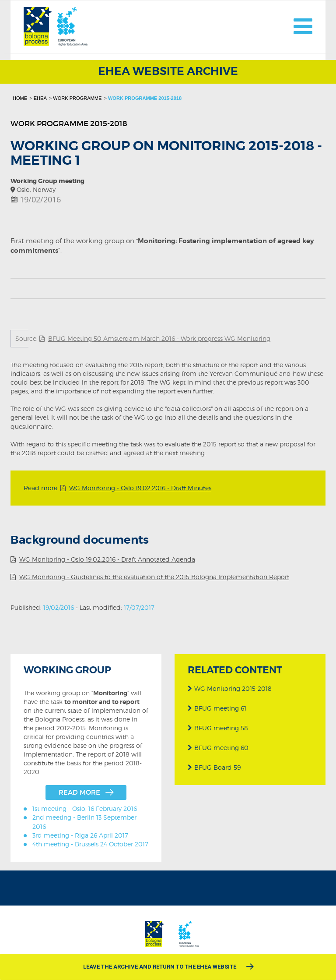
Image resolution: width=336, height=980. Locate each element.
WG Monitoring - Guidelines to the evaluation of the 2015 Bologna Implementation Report (154, 577)
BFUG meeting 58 (217, 728)
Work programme (77, 98)
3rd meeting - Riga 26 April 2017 (80, 835)
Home (20, 98)
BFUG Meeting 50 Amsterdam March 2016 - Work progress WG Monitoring (159, 338)
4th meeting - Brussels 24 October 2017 (90, 844)
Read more (79, 792)
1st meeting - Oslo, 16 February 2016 (85, 808)
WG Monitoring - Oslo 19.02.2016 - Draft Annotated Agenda (107, 559)
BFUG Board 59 (214, 767)
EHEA (40, 98)
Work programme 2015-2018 (145, 98)
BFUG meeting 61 (217, 708)
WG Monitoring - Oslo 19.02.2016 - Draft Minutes (140, 488)
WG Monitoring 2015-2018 (229, 688)
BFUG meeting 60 (218, 748)
